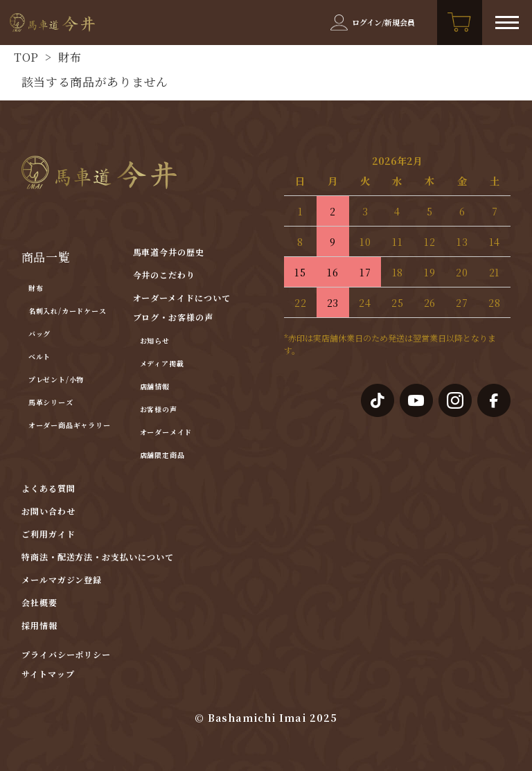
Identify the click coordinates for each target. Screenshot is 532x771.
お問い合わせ (48, 511)
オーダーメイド (166, 432)
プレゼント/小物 (56, 379)
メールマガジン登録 (62, 579)
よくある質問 (48, 488)
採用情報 (39, 625)
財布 (69, 57)
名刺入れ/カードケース (68, 311)
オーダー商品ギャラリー (70, 425)
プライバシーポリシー (66, 655)
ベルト (39, 356)
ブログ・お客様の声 (174, 317)
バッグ (39, 334)
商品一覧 (46, 257)
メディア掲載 (162, 363)
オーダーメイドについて (182, 298)
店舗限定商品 (162, 455)
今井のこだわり (165, 275)
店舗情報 (155, 386)
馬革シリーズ (51, 402)
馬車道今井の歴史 (169, 252)
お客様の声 (159, 409)
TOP (26, 57)
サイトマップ (48, 674)
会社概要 (39, 602)
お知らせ (155, 340)
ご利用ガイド (48, 534)
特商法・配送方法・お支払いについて (98, 557)
